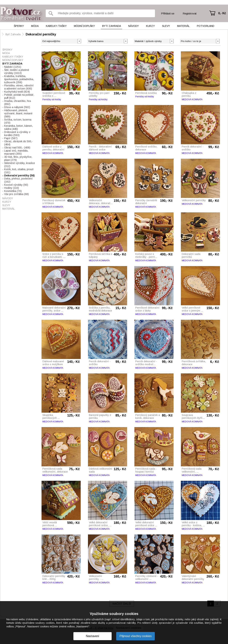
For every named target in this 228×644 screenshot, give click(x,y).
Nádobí (13, 67)
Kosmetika (13, 191)
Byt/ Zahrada (112, 26)
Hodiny (12, 188)
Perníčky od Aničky (52, 100)
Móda (35, 26)
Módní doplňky (84, 26)
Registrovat (190, 13)
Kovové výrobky (16, 185)
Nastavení (93, 636)
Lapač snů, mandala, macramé (16, 152)
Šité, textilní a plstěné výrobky (17, 71)
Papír (11, 138)
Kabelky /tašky (56, 26)
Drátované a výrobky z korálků (17, 134)
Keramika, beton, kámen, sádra (18, 127)
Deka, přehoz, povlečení (18, 180)
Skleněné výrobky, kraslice (20, 165)
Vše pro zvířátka (16, 194)
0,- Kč (222, 13)
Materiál (183, 26)
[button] (126, 41)
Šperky (19, 26)
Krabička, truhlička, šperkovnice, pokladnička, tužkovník (19, 79)
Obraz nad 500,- (17, 148)
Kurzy (150, 26)
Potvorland (206, 26)
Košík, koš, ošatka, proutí (19, 171)
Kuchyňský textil (17, 92)
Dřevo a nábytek (17, 107)
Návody (133, 26)
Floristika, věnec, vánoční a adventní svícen (19, 87)
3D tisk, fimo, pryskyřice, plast (18, 158)
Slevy (166, 26)
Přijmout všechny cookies (136, 636)
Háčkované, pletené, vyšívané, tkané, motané (18, 113)
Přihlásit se (168, 13)
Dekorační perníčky (41, 34)
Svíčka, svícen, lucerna (18, 121)
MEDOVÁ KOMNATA (192, 100)
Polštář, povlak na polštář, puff (19, 96)
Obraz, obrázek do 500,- (18, 143)
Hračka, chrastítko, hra (17, 103)
